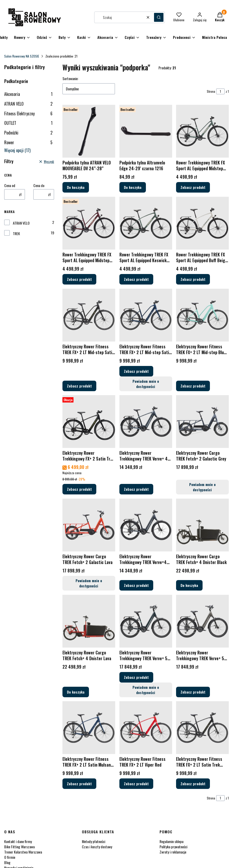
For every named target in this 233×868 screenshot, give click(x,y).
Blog (7, 862)
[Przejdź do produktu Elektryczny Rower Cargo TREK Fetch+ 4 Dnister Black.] (202, 525)
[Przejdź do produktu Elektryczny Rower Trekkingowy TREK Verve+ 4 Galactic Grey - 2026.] (146, 422)
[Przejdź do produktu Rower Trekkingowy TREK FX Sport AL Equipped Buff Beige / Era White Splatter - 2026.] (202, 223)
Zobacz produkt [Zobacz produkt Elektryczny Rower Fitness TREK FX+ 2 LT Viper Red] (136, 784)
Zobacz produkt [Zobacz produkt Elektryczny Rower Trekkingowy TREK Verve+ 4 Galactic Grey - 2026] (136, 489)
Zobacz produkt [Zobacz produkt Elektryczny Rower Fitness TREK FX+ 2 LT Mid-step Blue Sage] (193, 386)
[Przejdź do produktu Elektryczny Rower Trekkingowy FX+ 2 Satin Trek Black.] (89, 422)
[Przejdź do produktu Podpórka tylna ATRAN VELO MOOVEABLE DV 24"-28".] (89, 131)
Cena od (10, 185)
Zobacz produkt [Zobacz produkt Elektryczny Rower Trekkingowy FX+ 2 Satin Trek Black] (79, 489)
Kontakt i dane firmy (18, 841)
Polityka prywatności (173, 847)
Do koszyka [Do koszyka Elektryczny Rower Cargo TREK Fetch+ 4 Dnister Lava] (76, 692)
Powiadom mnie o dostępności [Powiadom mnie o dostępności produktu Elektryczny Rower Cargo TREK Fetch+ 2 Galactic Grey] (202, 487)
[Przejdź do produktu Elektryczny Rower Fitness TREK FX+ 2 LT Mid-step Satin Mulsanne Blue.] (146, 315)
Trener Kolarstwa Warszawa (23, 852)
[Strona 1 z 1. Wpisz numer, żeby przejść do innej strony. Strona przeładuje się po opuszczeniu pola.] (220, 91)
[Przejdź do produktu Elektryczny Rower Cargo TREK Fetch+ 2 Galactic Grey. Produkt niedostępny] (202, 422)
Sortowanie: (70, 79)
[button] (159, 17)
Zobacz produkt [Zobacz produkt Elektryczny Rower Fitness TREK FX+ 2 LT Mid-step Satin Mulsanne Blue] (136, 371)
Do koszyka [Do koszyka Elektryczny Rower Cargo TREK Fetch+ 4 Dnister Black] (189, 585)
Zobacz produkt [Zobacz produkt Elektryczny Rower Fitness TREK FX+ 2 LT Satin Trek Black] (193, 784)
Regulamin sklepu (171, 841)
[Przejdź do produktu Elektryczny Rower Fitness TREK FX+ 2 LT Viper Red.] (146, 728)
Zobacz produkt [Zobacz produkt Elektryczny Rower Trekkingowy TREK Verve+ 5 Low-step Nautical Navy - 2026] (136, 677)
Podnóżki (28, 133)
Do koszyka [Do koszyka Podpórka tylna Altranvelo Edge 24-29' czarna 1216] (133, 187)
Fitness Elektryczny (28, 113)
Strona (211, 91)
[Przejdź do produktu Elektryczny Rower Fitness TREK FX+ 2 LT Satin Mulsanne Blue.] (89, 728)
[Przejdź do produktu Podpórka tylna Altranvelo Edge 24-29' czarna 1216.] (146, 131)
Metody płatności (94, 841)
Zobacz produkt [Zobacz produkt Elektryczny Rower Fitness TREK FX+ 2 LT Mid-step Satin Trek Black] (79, 386)
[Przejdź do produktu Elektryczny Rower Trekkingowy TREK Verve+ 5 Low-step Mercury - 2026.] (202, 621)
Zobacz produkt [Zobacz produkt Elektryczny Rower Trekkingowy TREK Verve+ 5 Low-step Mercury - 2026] (193, 692)
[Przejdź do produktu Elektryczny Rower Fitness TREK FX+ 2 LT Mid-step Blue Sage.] (202, 315)
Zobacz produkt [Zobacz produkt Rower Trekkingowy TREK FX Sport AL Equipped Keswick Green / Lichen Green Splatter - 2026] (136, 279)
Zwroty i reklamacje (173, 852)
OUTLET (28, 123)
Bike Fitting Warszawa (19, 847)
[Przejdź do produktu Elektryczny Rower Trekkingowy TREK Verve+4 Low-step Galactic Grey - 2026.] (146, 525)
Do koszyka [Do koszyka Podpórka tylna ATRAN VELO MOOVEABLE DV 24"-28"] (76, 187)
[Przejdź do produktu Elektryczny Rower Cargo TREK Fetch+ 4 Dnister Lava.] (89, 621)
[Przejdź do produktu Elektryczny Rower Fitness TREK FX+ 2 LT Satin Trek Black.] (202, 728)
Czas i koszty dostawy (97, 847)
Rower (28, 142)
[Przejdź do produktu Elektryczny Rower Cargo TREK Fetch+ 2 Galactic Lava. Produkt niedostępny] (89, 525)
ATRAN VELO (28, 104)
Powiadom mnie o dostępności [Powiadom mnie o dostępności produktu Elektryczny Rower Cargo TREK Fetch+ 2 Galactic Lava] (89, 583)
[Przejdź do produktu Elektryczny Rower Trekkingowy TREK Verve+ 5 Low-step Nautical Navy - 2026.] (146, 621)
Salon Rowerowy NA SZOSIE (22, 56)
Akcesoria (28, 94)
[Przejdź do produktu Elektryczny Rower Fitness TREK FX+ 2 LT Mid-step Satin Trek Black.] (89, 315)
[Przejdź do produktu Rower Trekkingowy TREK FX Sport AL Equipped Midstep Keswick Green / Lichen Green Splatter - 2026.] (202, 131)
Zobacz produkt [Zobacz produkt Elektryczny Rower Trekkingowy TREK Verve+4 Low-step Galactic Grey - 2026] (136, 585)
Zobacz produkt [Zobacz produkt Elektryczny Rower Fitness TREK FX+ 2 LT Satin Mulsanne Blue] (79, 784)
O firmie (10, 857)
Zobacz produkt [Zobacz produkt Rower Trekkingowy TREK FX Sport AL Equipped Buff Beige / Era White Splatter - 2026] (193, 279)
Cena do (39, 185)
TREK (16, 234)
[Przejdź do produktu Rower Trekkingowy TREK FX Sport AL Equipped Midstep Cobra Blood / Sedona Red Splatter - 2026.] (89, 223)
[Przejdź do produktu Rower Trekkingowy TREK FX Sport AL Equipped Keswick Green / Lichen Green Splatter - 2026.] (146, 223)
